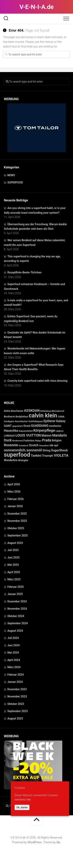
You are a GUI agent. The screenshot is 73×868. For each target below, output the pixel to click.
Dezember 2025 (17, 514)
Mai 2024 (13, 653)
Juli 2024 (13, 638)
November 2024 (17, 609)
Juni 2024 (14, 645)
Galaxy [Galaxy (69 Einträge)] (61, 421)
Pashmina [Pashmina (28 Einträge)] (29, 441)
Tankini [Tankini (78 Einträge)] (36, 456)
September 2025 (18, 535)
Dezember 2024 (17, 601)
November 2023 (17, 696)
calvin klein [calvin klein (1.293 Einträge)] (43, 415)
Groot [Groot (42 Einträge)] (27, 426)
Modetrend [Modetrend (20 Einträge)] (18, 441)
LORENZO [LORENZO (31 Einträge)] (9, 436)
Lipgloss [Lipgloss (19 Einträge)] (60, 431)
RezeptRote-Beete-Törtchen (24, 272)
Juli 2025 (13, 550)
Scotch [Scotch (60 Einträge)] (34, 445)
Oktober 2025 (16, 528)
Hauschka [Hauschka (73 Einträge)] (11, 431)
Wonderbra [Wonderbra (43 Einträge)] (11, 460)
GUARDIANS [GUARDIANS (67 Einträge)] (40, 426)
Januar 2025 (15, 594)
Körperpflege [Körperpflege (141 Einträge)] (44, 430)
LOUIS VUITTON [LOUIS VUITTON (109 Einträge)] (28, 435)
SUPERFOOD (15, 182)
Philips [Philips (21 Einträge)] (38, 441)
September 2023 (18, 711)
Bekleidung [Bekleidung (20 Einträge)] (46, 411)
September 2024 (18, 623)
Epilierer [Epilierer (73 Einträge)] (49, 421)
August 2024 (15, 631)
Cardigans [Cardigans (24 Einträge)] (9, 421)
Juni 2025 (14, 558)
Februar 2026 (16, 499)
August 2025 (15, 543)
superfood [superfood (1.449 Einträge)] (17, 455)
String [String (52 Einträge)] (46, 450)
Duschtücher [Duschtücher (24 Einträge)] (21, 421)
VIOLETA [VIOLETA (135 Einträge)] (61, 455)
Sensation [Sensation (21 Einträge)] (44, 446)
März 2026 (14, 492)
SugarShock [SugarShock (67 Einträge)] (59, 450)
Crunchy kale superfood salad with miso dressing (37, 381)
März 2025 (14, 579)
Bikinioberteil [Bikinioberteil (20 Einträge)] (58, 411)
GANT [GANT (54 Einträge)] (8, 426)
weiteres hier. (23, 800)
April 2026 (14, 484)
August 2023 (15, 719)
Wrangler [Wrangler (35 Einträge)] (23, 460)
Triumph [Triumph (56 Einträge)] (48, 456)
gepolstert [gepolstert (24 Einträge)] (18, 426)
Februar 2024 (16, 675)
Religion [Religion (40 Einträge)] (57, 440)
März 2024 (14, 667)
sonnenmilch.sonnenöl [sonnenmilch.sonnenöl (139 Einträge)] (23, 450)
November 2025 (17, 521)
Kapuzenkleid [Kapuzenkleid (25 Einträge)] (26, 431)
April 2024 (14, 660)
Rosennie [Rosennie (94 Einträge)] (11, 445)
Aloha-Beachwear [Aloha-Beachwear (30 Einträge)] (14, 411)
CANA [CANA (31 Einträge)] (61, 417)
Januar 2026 (15, 506)
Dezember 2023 (17, 689)
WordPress (35, 842)
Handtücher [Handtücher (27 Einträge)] (55, 426)
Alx (58, 842)
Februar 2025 (16, 587)
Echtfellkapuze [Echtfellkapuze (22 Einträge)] (36, 421)
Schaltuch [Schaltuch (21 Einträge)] (23, 446)
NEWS (11, 175)
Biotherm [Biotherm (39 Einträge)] (9, 416)
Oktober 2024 (16, 616)
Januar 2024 (15, 682)
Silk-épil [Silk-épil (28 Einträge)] (54, 446)
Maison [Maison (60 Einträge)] (47, 436)
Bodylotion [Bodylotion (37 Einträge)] (22, 417)
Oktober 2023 (16, 704)
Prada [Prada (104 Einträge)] (47, 440)
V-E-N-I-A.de (37, 7)
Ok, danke (22, 807)
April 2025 (14, 572)
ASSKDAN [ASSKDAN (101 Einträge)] (32, 410)
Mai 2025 (13, 565)
